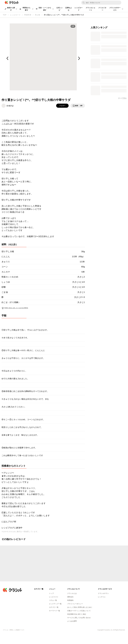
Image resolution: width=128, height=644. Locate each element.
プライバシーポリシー (75, 604)
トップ (51, 593)
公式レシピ (60, 9)
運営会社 (70, 597)
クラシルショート (90, 9)
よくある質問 (72, 621)
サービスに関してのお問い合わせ (79, 618)
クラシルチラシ (103, 593)
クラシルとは (72, 593)
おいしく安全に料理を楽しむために (80, 607)
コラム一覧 (53, 600)
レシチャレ (102, 597)
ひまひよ (10, 106)
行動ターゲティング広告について (79, 611)
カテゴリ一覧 (54, 607)
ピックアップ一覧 (55, 604)
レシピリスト (54, 597)
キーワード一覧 (55, 611)
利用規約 (70, 600)
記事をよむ (69, 9)
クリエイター (102, 9)
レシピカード (79, 9)
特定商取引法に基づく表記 (77, 614)
